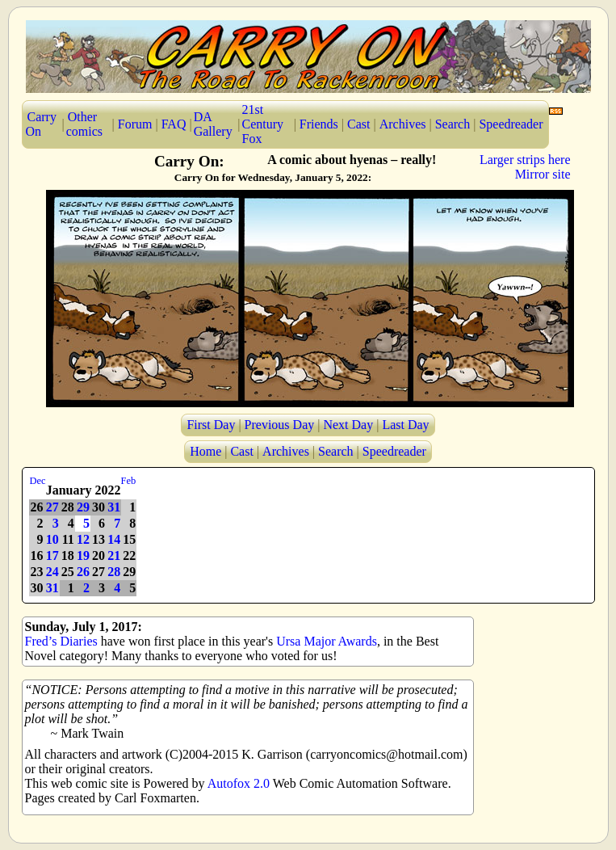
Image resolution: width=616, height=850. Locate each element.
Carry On (41, 124)
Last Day (405, 425)
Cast (358, 124)
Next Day (348, 425)
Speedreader (511, 124)
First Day (211, 425)
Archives (403, 124)
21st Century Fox (263, 124)
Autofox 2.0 (239, 783)
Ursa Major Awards (327, 641)
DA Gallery (213, 124)
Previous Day (280, 425)
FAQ (174, 124)
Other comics (84, 124)
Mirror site (543, 174)
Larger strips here (525, 160)
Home (205, 451)
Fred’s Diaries (61, 641)
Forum (135, 124)
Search (453, 124)
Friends (319, 124)
